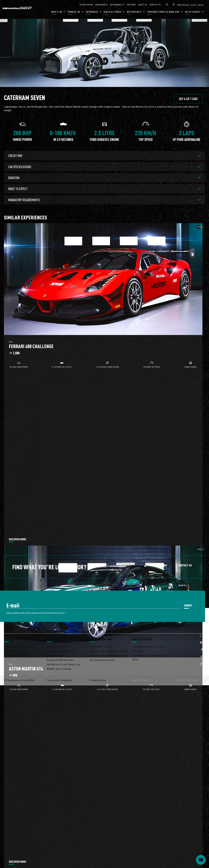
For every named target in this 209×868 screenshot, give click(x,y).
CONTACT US (155, 5)
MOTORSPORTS (135, 12)
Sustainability (150, 627)
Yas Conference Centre (102, 660)
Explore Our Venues (101, 646)
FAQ (165, 565)
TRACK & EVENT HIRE (101, 639)
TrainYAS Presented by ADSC (148, 646)
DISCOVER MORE (18, 539)
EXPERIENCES (92, 12)
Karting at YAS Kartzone (60, 660)
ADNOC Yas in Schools (59, 668)
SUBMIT (188, 605)
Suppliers (175, 627)
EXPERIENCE (53, 639)
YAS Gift (125, 627)
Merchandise (11, 627)
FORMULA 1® (74, 12)
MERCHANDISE (101, 5)
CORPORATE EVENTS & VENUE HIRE (164, 12)
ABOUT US (143, 5)
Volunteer (104, 627)
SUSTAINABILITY (117, 5)
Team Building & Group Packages (108, 655)
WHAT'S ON (57, 12)
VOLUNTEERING (86, 5)
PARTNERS (131, 5)
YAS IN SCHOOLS (193, 12)
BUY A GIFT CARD (188, 99)
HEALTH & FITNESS (113, 12)
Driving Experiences (58, 646)
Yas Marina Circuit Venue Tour (64, 664)
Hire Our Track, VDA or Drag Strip (109, 651)
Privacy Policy (98, 680)
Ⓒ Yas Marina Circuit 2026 (19, 680)
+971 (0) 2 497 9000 (186, 680)
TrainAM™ (138, 651)
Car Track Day (55, 655)
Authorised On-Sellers (17, 655)
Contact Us (80, 627)
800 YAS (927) (141, 680)
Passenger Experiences (60, 651)
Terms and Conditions (59, 680)
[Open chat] (201, 860)
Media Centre (38, 627)
